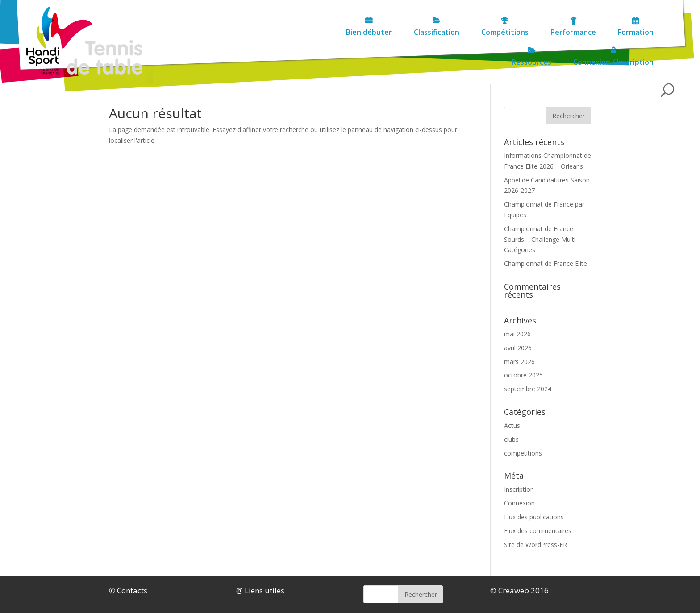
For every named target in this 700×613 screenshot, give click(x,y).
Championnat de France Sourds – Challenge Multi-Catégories (541, 239)
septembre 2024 (528, 389)
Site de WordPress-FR (535, 545)
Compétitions (323, 32)
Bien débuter (187, 32)
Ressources (514, 32)
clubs (511, 439)
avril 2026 (518, 348)
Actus (512, 425)
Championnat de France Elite (546, 263)
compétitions (523, 453)
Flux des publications (534, 517)
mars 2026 (519, 362)
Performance (392, 32)
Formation (454, 32)
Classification (255, 32)
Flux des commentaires (538, 531)
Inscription (519, 489)
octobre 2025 (523, 375)
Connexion (519, 503)
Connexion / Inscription (596, 32)
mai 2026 (517, 334)
